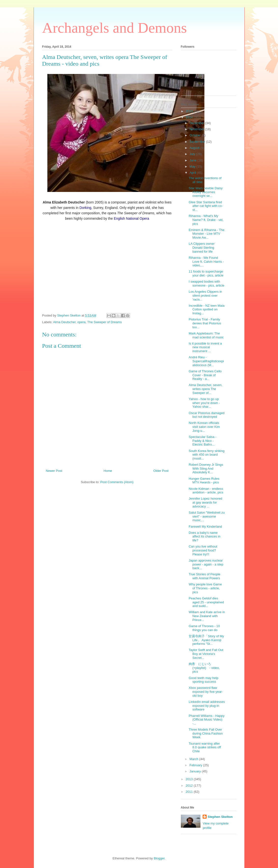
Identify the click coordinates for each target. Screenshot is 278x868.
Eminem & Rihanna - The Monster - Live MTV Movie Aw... (207, 234)
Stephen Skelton (220, 817)
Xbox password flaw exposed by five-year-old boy (206, 692)
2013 (190, 779)
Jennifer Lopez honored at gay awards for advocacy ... (205, 502)
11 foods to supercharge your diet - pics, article (206, 273)
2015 (190, 111)
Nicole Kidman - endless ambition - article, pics (206, 491)
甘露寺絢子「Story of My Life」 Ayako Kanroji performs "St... (206, 640)
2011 (190, 792)
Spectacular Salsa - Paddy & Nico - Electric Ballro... (203, 441)
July (193, 154)
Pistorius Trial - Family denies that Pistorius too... (205, 323)
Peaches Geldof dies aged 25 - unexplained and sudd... (206, 602)
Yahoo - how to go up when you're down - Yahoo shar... (204, 403)
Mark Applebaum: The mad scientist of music (206, 335)
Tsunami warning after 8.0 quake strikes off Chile (205, 747)
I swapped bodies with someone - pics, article (206, 283)
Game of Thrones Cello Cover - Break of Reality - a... (205, 375)
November (197, 129)
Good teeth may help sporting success (204, 680)
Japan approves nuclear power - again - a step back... (206, 564)
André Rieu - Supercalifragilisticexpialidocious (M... (206, 361)
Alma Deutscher (64, 322)
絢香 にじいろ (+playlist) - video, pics (204, 668)
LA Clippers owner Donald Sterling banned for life (202, 247)
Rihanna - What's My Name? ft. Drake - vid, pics (206, 220)
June (193, 160)
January (196, 771)
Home (108, 471)
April (193, 173)
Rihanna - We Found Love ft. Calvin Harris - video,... (206, 261)
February (196, 765)
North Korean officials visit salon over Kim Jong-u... (204, 427)
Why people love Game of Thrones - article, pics (205, 588)
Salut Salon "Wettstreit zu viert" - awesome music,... (207, 516)
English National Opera (132, 218)
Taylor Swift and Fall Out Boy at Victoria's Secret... (206, 654)
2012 (190, 786)
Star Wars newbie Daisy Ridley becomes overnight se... (206, 192)
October (196, 135)
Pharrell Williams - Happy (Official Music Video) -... (207, 720)
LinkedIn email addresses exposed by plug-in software (207, 706)
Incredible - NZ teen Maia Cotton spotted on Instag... (207, 309)
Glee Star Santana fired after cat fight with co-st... (206, 206)
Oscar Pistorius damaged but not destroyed (207, 415)
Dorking (85, 208)
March (194, 759)
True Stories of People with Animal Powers (205, 576)
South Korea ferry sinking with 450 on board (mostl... (207, 455)
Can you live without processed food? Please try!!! (203, 550)
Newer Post (54, 471)
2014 (190, 117)
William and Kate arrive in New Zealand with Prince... (207, 616)
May (193, 166)
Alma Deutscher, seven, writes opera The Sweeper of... (205, 389)
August (195, 148)
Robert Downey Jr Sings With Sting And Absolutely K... (206, 468)
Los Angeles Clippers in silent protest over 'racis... (205, 295)
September (198, 142)
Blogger (159, 858)
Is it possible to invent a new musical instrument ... (205, 347)
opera (81, 322)
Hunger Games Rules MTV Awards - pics (204, 481)
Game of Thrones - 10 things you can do (204, 628)
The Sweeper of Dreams (105, 322)
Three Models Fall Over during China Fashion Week (206, 733)
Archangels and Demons (115, 28)
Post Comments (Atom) (117, 482)
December (197, 123)
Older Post (161, 471)
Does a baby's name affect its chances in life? (205, 536)
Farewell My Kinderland (205, 527)
